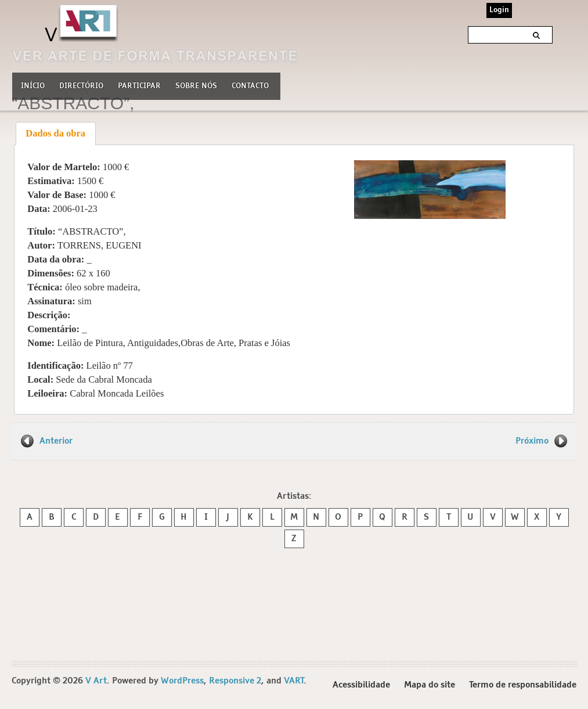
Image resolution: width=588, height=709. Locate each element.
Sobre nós (196, 85)
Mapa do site (430, 685)
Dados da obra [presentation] (55, 133)
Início (33, 86)
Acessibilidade (361, 685)
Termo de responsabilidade (523, 685)
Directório (81, 85)
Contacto (250, 86)
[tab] (56, 134)
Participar (139, 86)
